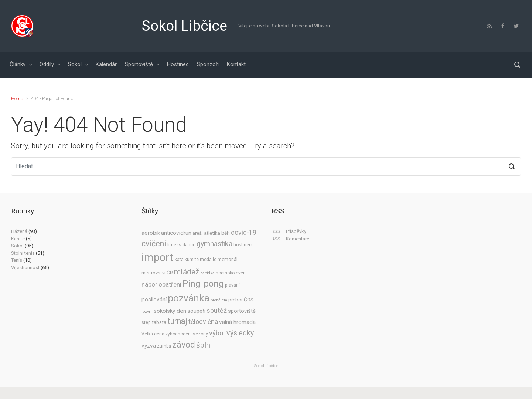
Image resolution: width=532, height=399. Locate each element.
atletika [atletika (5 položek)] (212, 233)
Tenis (17, 260)
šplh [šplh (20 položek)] (203, 345)
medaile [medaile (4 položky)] (208, 260)
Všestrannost (25, 268)
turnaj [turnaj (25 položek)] (177, 321)
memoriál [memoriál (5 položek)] (228, 259)
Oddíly (47, 64)
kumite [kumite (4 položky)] (192, 260)
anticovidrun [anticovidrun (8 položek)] (176, 233)
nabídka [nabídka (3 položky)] (207, 273)
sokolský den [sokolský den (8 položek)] (170, 311)
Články (18, 64)
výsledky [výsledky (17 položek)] (240, 333)
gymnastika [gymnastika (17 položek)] (214, 244)
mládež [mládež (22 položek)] (187, 272)
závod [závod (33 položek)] (184, 345)
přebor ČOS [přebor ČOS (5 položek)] (241, 300)
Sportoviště (139, 64)
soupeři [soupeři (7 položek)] (196, 311)
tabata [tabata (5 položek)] (159, 322)
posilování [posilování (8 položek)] (154, 300)
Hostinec (178, 64)
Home (17, 99)
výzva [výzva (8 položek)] (149, 346)
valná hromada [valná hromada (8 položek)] (237, 322)
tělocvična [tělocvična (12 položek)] (203, 322)
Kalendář (106, 64)
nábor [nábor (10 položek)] (149, 285)
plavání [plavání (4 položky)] (232, 285)
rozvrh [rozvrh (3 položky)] (147, 312)
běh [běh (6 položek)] (226, 233)
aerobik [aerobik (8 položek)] (151, 233)
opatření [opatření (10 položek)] (170, 285)
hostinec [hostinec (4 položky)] (243, 245)
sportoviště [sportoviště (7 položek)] (242, 311)
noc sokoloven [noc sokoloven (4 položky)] (231, 273)
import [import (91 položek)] (158, 257)
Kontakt (236, 64)
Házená (19, 231)
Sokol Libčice (184, 26)
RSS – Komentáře (290, 239)
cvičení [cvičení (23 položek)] (154, 244)
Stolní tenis (23, 253)
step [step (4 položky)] (146, 322)
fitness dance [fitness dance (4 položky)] (181, 245)
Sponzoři (208, 64)
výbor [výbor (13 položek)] (217, 333)
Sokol (75, 64)
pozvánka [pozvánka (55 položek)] (189, 298)
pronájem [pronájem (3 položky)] (219, 300)
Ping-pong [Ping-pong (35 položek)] (203, 284)
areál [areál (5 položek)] (198, 233)
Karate (18, 239)
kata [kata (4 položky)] (179, 260)
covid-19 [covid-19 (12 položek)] (244, 233)
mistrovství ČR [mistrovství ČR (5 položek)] (157, 273)
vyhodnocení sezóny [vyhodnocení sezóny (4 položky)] (187, 334)
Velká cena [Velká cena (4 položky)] (153, 334)
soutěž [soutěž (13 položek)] (217, 310)
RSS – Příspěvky (289, 231)
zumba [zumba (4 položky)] (164, 346)
